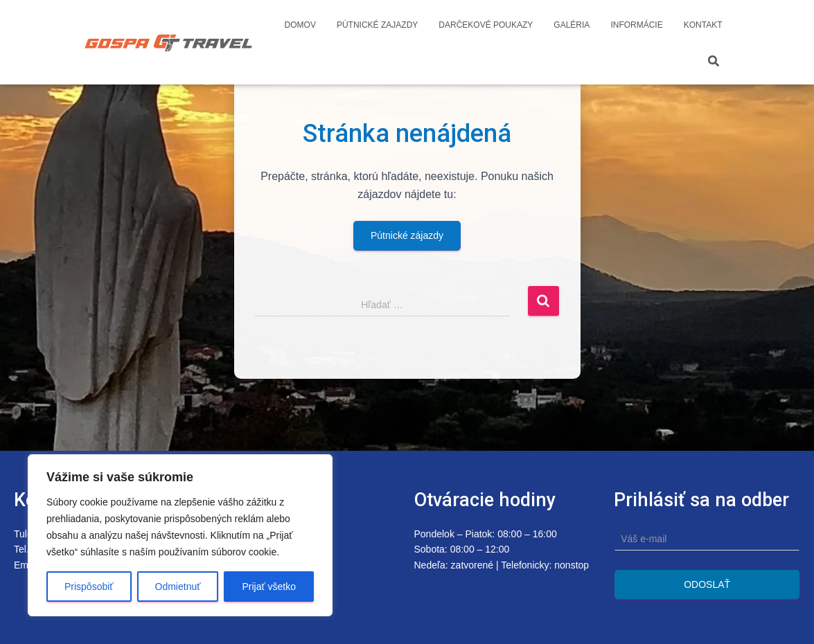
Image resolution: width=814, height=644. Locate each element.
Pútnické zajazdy (377, 25)
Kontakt (703, 25)
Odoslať (707, 584)
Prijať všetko (269, 587)
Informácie (636, 25)
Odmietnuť (178, 587)
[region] (180, 535)
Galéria (572, 25)
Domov (300, 25)
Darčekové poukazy (486, 25)
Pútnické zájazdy (407, 235)
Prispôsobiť (89, 587)
